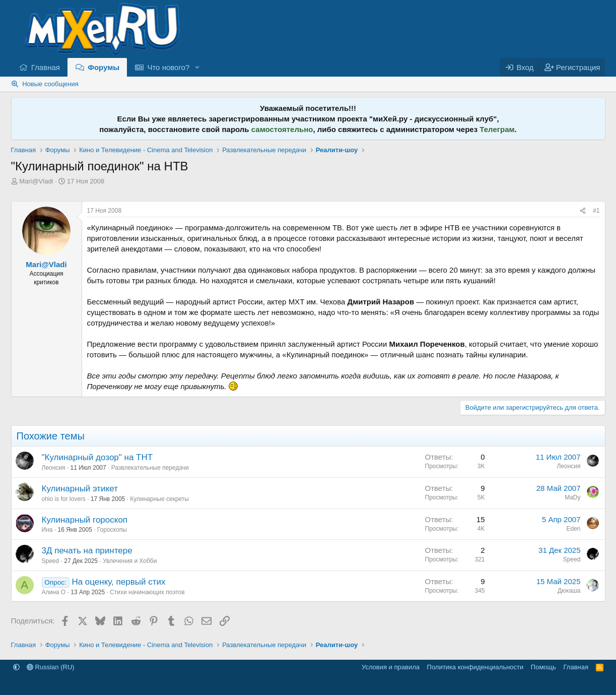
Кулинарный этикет (80, 489)
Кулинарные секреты (159, 499)
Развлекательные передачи (150, 468)
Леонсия (54, 468)
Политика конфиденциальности (475, 667)
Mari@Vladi (36, 181)
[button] (197, 67)
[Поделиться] (583, 211)
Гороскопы (112, 530)
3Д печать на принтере (87, 551)
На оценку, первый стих (118, 582)
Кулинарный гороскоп (85, 520)
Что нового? (168, 67)
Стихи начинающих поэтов (147, 592)
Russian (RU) (51, 667)
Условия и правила (391, 667)
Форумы (104, 67)
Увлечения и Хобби (130, 561)
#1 (596, 211)
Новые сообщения (50, 84)
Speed (51, 561)
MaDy (572, 497)
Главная (46, 67)
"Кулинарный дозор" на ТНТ (97, 457)
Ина (47, 530)
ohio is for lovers (64, 499)
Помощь (543, 667)
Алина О (54, 592)
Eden (573, 529)
